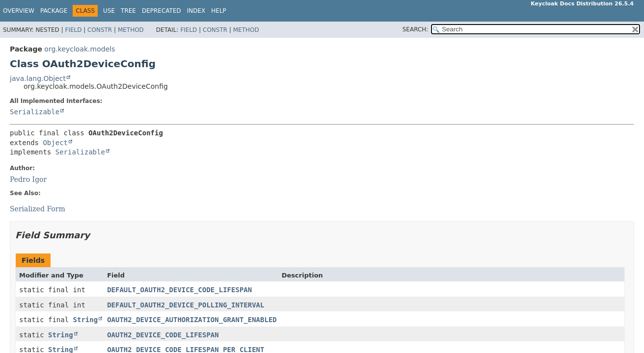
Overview (19, 11)
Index (196, 11)
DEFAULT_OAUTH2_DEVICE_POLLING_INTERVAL (186, 305)
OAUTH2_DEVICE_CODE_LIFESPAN (163, 335)
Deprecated (161, 11)
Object (55, 143)
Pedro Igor (28, 179)
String (86, 320)
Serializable (35, 112)
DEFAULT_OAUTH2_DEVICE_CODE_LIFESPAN (179, 290)
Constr (100, 30)
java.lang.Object (38, 78)
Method (131, 30)
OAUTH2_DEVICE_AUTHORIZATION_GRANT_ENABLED (192, 320)
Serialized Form (38, 209)
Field (73, 30)
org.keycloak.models (80, 49)
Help (219, 11)
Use (109, 11)
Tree (128, 11)
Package (54, 11)
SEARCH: (416, 29)
